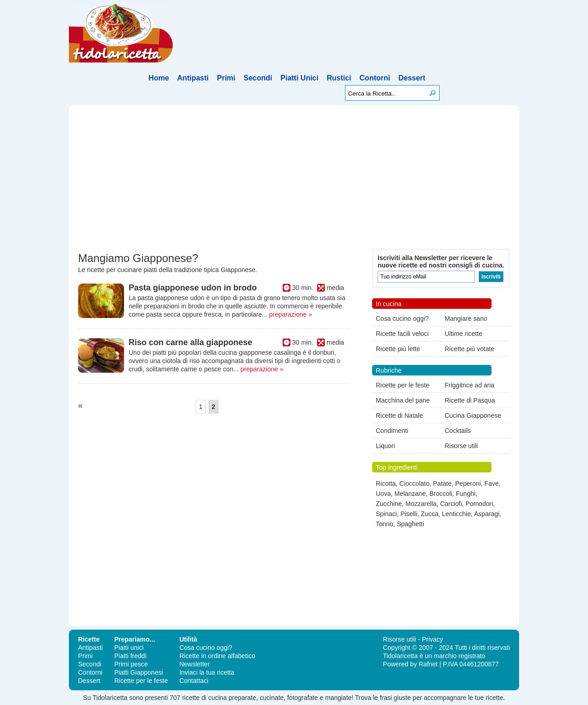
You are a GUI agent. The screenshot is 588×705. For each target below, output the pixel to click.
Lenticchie (456, 514)
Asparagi (487, 514)
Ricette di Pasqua (470, 400)
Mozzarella (421, 504)
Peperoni (468, 483)
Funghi (466, 494)
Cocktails (458, 431)
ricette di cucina (204, 698)
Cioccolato (414, 483)
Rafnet (428, 664)
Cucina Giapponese (473, 415)
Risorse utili (461, 446)
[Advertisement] (294, 180)
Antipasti (193, 78)
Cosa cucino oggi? (402, 318)
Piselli (409, 514)
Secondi (258, 78)
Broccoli (441, 494)
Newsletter (194, 664)
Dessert (412, 78)
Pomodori (479, 504)
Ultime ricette (464, 334)
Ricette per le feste (403, 385)
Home (158, 78)
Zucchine (389, 504)
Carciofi (451, 504)
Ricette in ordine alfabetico (217, 656)
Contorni (375, 78)
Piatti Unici (300, 78)
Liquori (385, 446)
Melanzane (410, 494)
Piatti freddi (130, 656)
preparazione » (291, 314)
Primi (226, 78)
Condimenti (392, 431)
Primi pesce (131, 664)
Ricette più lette (398, 349)
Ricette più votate (469, 349)
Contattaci (194, 681)
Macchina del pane (403, 400)
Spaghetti (410, 524)
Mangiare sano (466, 318)
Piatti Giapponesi (139, 672)
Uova (383, 494)
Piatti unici (129, 648)
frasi (386, 698)
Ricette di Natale (399, 415)
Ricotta (386, 483)
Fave (492, 483)
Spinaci (386, 514)
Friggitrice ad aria (469, 385)
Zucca (430, 514)
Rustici (339, 78)
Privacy (432, 639)
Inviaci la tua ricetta (207, 672)
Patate (442, 483)
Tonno (384, 524)
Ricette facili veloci (402, 334)
